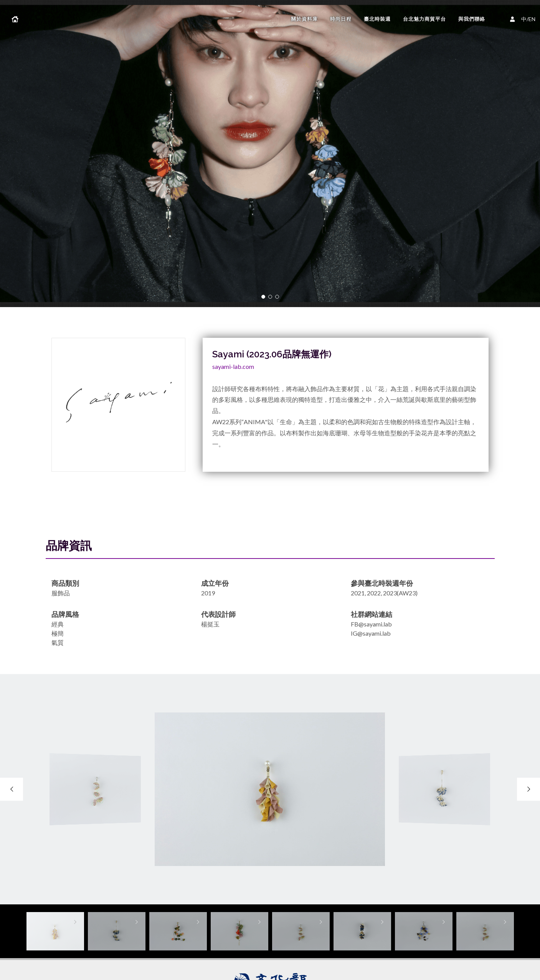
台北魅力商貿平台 (424, 19)
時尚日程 (341, 19)
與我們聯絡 (472, 19)
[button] (263, 297)
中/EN (524, 18)
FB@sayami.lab (371, 624)
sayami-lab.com (233, 366)
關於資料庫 (304, 19)
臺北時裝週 (377, 19)
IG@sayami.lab (371, 633)
